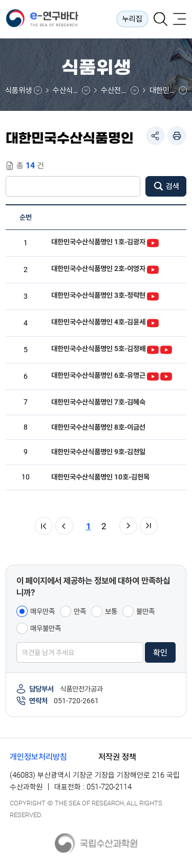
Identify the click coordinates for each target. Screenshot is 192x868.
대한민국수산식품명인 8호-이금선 (98, 427)
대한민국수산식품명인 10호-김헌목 (100, 477)
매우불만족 (46, 628)
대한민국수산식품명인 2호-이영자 (98, 268)
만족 (80, 611)
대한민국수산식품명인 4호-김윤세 (98, 322)
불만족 (145, 611)
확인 (160, 653)
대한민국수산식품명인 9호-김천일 (98, 452)
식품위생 (18, 90)
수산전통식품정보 (120, 90)
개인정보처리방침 (38, 757)
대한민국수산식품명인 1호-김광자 (98, 242)
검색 (173, 186)
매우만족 (42, 611)
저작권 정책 (117, 757)
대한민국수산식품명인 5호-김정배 (98, 349)
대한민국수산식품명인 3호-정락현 (98, 295)
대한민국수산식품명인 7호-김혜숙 (98, 402)
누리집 (132, 19)
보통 (111, 611)
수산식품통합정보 (71, 90)
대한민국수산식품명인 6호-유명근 (98, 375)
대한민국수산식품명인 (168, 90)
